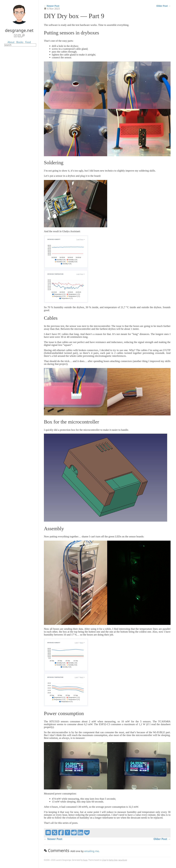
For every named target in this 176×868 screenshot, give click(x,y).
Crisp (104, 860)
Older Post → (163, 6)
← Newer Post (52, 6)
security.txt (123, 860)
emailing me (92, 851)
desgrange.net (19, 30)
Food (28, 42)
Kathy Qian (113, 860)
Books (20, 42)
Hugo (85, 860)
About (11, 42)
